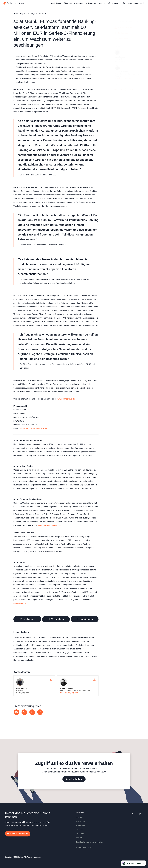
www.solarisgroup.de (66, 399)
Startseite (79, 817)
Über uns (68, 3)
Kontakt (102, 3)
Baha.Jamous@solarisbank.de (33, 429)
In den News (91, 3)
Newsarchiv (80, 821)
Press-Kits (79, 3)
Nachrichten (56, 3)
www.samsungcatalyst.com (50, 526)
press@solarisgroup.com (69, 693)
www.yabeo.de (20, 604)
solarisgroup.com (135, 3)
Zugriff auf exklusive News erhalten (89, 842)
